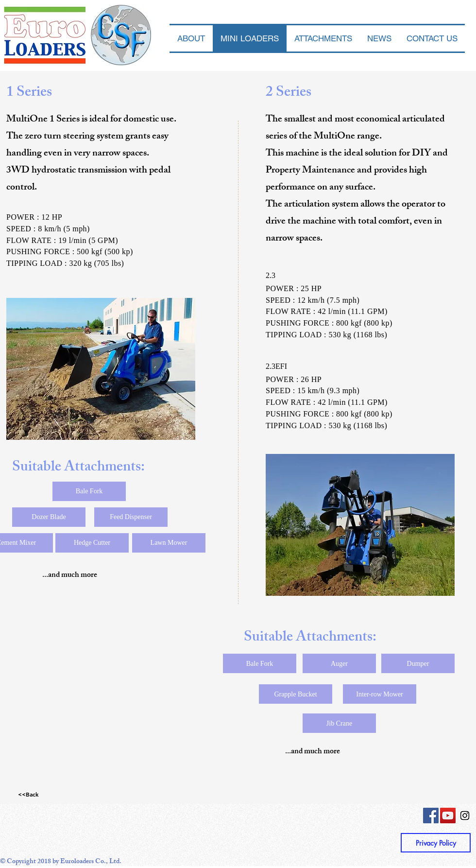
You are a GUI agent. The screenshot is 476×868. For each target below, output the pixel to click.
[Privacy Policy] (436, 843)
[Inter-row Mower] (380, 694)
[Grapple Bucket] (296, 694)
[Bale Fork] (89, 491)
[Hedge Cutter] (92, 543)
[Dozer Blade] (49, 517)
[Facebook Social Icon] (431, 816)
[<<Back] (28, 794)
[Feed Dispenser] (131, 517)
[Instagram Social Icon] (465, 816)
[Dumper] (418, 663)
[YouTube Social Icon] (448, 816)
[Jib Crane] (339, 723)
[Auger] (339, 663)
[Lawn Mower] (169, 543)
